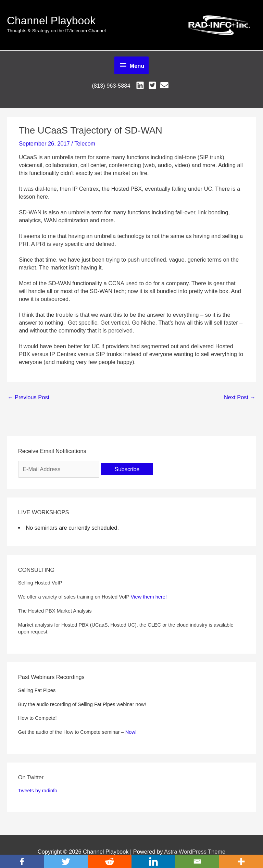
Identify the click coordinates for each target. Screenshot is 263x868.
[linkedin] (141, 85)
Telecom (85, 143)
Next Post (240, 397)
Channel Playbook (51, 21)
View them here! (149, 597)
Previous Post (28, 397)
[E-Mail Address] (59, 469)
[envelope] (166, 85)
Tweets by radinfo (38, 791)
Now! (131, 732)
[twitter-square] (154, 85)
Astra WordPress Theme (195, 852)
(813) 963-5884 (111, 86)
